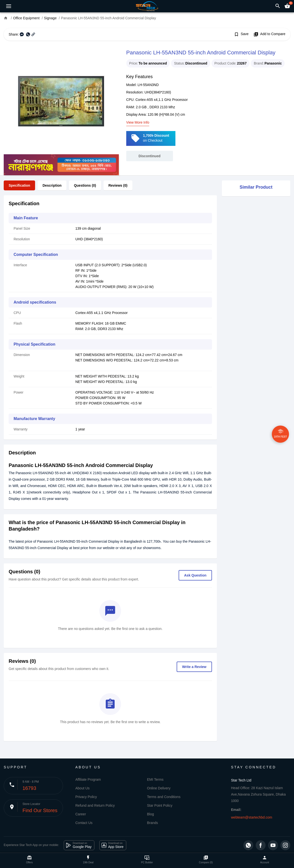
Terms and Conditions (164, 797)
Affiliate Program (88, 779)
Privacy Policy (86, 797)
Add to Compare (269, 34)
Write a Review (194, 667)
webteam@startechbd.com (252, 817)
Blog (150, 814)
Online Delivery (159, 788)
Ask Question (195, 575)
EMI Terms (155, 779)
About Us (83, 788)
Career (81, 814)
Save (241, 34)
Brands (152, 823)
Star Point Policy (160, 805)
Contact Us (84, 823)
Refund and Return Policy (95, 805)
